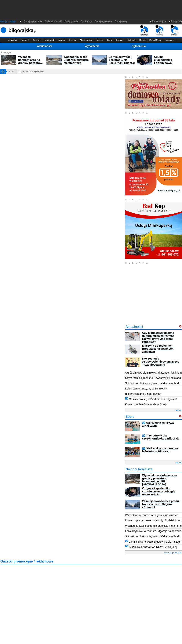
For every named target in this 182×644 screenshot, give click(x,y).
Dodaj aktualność (53, 21)
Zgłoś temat (86, 21)
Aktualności (44, 46)
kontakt (175, 31)
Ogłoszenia (139, 46)
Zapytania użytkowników (32, 72)
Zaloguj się (175, 21)
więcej (178, 410)
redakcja (144, 31)
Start (11, 72)
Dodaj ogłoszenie (104, 21)
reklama (159, 31)
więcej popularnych (172, 552)
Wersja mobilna (8, 21)
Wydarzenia (92, 46)
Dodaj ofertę (121, 21)
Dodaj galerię (71, 21)
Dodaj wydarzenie (33, 21)
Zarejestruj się (158, 21)
